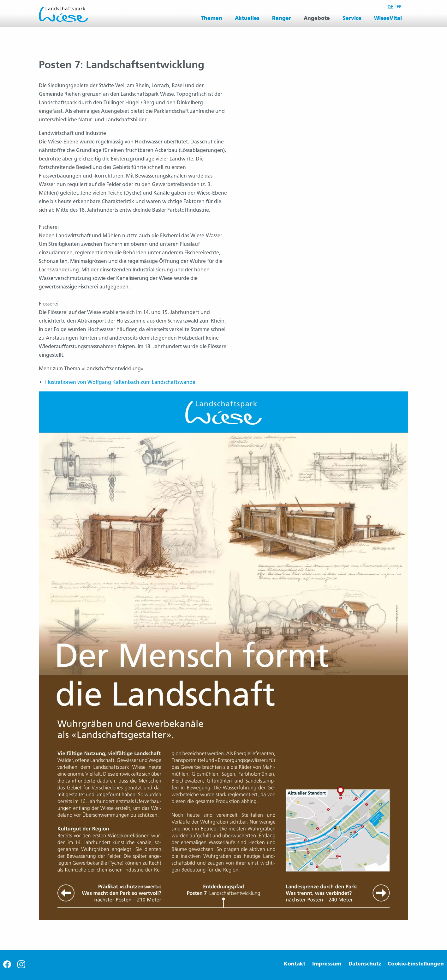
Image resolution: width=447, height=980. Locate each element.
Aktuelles (247, 18)
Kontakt (295, 964)
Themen (212, 18)
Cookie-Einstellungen (416, 964)
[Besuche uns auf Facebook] (7, 967)
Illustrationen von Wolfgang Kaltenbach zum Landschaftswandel (121, 382)
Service (352, 18)
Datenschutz (365, 964)
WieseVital (388, 18)
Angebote (317, 18)
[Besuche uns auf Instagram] (21, 967)
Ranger (282, 18)
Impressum (327, 964)
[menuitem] (212, 18)
